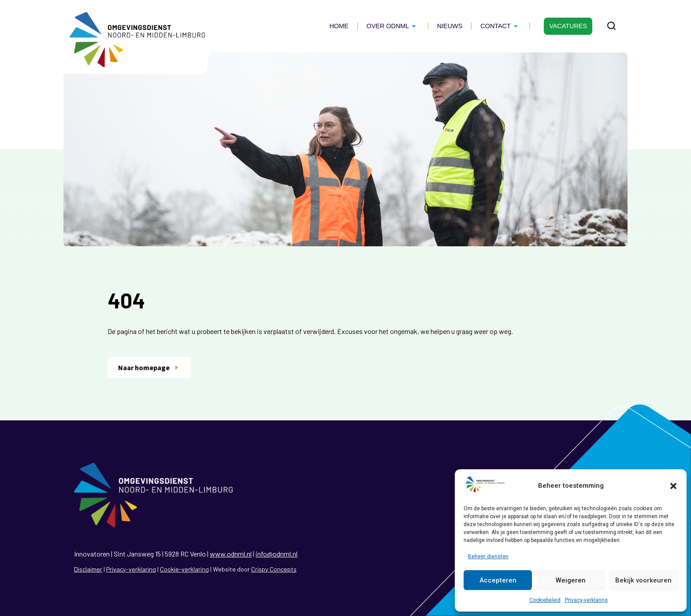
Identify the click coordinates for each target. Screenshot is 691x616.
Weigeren (571, 580)
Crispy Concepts (274, 569)
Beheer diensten (488, 557)
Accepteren (498, 580)
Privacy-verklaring (586, 600)
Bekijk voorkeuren (643, 580)
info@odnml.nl (277, 554)
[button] (673, 486)
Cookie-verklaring (184, 569)
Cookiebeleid (545, 600)
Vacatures (568, 26)
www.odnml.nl (231, 554)
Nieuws (450, 26)
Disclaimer (88, 569)
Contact (500, 26)
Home (339, 26)
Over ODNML (393, 26)
